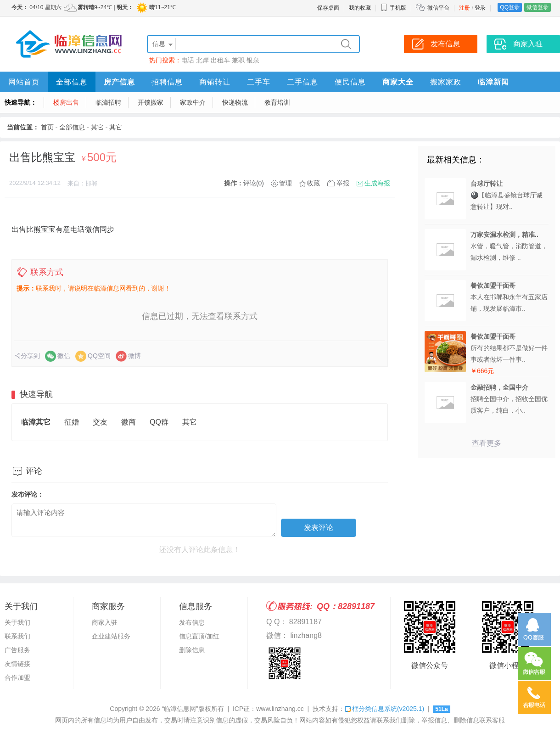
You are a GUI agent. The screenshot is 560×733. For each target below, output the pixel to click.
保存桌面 (328, 8)
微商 (129, 422)
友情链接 (17, 664)
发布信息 (192, 622)
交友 (100, 422)
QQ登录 (510, 7)
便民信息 (350, 82)
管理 (286, 183)
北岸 (202, 60)
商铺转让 (215, 82)
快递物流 (235, 102)
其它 (97, 127)
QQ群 (159, 422)
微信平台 (438, 8)
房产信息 (119, 82)
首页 (47, 127)
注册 (465, 8)
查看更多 (487, 443)
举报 (343, 183)
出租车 (220, 60)
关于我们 (17, 622)
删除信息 (192, 650)
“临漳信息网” (180, 709)
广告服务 (17, 650)
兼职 (238, 60)
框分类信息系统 (384, 709)
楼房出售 (66, 102)
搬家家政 (446, 82)
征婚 (72, 422)
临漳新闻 (493, 82)
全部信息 (72, 82)
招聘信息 (167, 82)
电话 (188, 60)
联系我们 (17, 636)
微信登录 (538, 7)
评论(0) (254, 183)
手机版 (393, 8)
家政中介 (193, 102)
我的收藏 (360, 8)
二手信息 (302, 82)
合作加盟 (17, 677)
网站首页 (24, 82)
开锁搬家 (151, 102)
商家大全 (398, 82)
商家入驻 (105, 622)
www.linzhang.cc (280, 709)
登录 (480, 8)
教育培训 (277, 102)
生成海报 (377, 183)
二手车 (259, 82)
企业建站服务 (111, 636)
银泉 (253, 60)
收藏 (314, 183)
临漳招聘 (108, 102)
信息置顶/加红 (199, 636)
